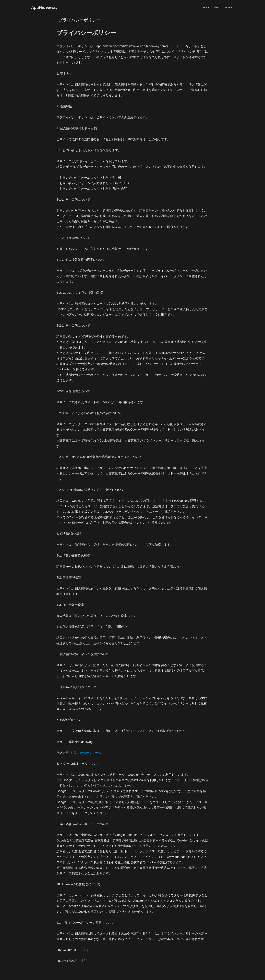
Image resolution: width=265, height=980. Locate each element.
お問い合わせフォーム (86, 753)
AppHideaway (44, 7)
